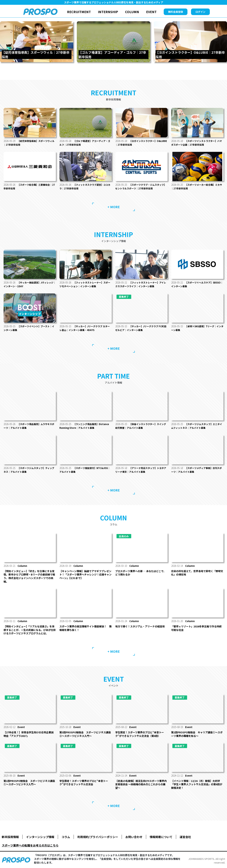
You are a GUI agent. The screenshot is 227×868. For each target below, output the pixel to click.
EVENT (151, 12)
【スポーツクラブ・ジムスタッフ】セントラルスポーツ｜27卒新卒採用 (140, 186)
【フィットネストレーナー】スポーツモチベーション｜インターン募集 (85, 284)
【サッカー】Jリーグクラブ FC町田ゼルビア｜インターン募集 (141, 328)
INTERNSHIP (108, 12)
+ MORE (114, 207)
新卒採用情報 (10, 837)
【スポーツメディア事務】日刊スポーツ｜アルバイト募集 (197, 470)
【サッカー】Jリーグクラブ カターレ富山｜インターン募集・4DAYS (85, 328)
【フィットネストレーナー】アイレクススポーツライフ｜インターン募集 (141, 284)
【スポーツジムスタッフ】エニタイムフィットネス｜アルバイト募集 (197, 426)
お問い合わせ (134, 837)
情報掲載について (161, 837)
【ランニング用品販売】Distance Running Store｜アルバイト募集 (84, 426)
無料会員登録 (176, 12)
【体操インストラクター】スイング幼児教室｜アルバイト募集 (141, 426)
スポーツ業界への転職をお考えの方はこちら (30, 845)
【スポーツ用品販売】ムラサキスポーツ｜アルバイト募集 (29, 426)
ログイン (200, 12)
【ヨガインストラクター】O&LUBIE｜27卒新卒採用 (137, 143)
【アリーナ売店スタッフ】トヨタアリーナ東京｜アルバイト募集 (141, 470)
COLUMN (132, 12)
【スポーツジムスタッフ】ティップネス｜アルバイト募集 (29, 470)
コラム (66, 837)
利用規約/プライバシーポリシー (98, 837)
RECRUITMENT (79, 12)
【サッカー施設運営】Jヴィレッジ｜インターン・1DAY (29, 284)
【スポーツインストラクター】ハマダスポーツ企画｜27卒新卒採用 (197, 143)
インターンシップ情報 (40, 837)
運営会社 (185, 837)
